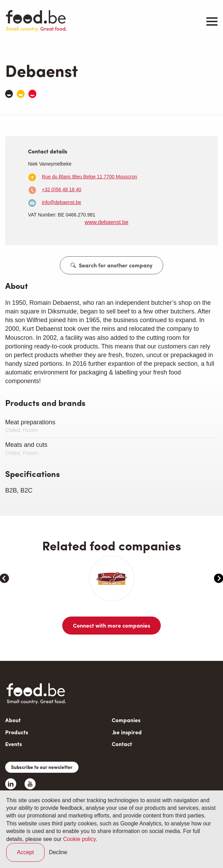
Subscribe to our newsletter (42, 777)
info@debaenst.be (62, 202)
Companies (126, 730)
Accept (25, 852)
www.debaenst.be (106, 222)
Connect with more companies (111, 635)
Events (13, 754)
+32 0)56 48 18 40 (62, 189)
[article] (27, 583)
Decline (58, 852)
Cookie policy (80, 839)
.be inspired (127, 742)
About (13, 730)
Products (17, 742)
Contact (122, 754)
